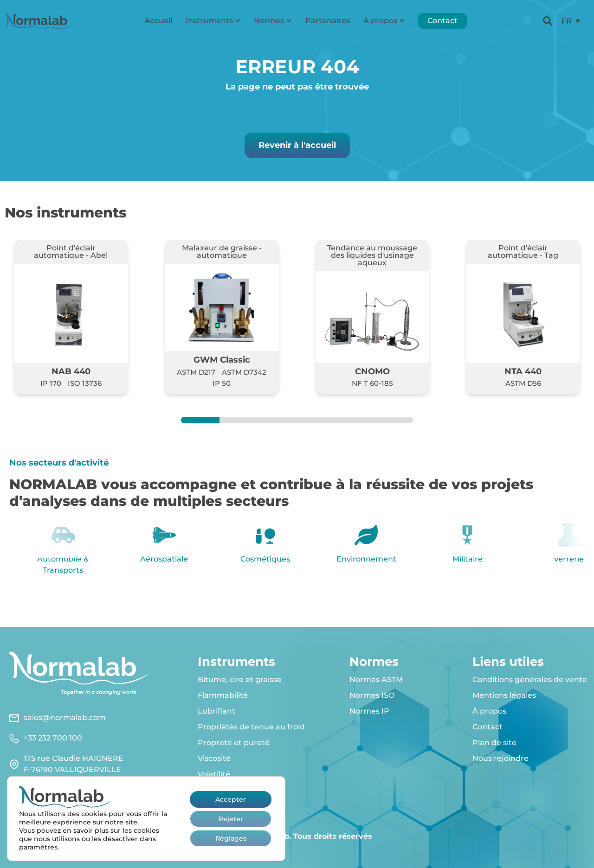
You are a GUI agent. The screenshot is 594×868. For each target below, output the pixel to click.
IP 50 (222, 383)
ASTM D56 (523, 383)
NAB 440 (71, 371)
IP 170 (51, 383)
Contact (442, 21)
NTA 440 (523, 371)
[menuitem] (571, 21)
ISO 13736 (85, 383)
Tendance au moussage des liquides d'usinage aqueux (372, 255)
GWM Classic (222, 360)
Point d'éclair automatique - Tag (523, 252)
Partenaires (328, 21)
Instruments (213, 21)
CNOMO (372, 371)
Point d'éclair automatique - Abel (71, 252)
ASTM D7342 (244, 372)
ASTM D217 (196, 372)
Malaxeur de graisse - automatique (222, 252)
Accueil (158, 21)
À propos (384, 21)
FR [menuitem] (567, 21)
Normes (273, 21)
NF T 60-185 (372, 383)
